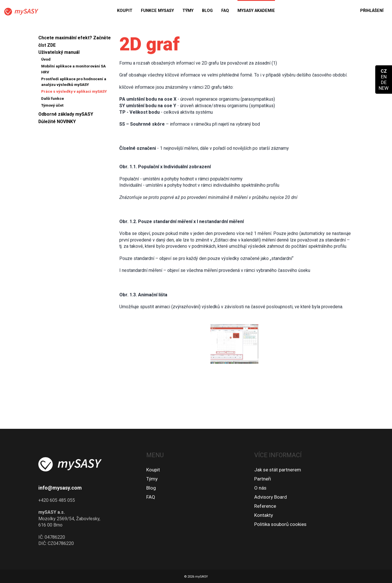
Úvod (46, 61)
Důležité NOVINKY (57, 123)
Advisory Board (271, 497)
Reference (265, 506)
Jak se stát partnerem (278, 470)
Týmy (188, 11)
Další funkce (53, 100)
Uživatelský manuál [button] (59, 54)
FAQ (225, 11)
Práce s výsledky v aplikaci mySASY (74, 93)
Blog (207, 11)
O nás (260, 488)
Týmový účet (52, 107)
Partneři (263, 479)
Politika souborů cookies (280, 524)
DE (384, 82)
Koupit (125, 11)
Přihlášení (372, 11)
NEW (384, 88)
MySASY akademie (256, 11)
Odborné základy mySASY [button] (66, 116)
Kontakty (264, 515)
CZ (384, 71)
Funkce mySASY (157, 11)
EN (384, 77)
